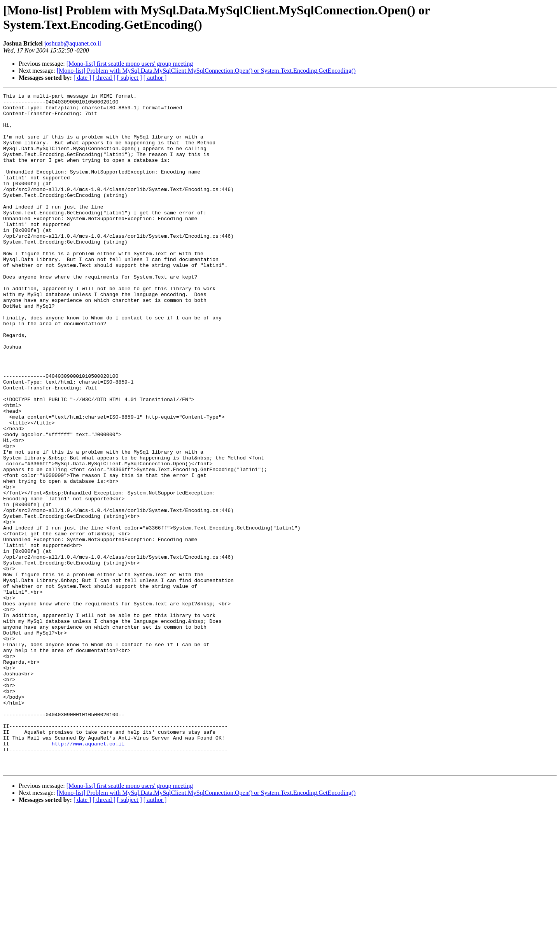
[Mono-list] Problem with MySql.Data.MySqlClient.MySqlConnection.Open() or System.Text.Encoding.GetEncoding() (206, 71)
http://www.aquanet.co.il (88, 874)
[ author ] (155, 78)
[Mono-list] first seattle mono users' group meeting (130, 64)
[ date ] (82, 78)
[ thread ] (104, 78)
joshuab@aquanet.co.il (73, 43)
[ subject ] (129, 78)
